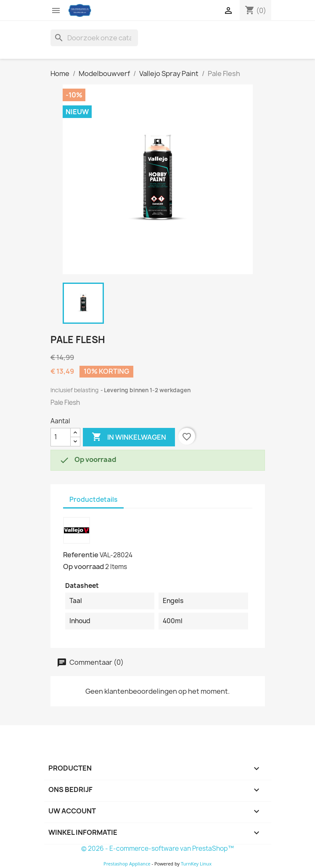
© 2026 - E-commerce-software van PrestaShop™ (157, 848)
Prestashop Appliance (127, 864)
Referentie (81, 555)
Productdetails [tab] (93, 500)
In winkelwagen (129, 437)
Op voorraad (83, 566)
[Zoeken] (94, 38)
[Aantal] (61, 437)
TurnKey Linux (196, 864)
